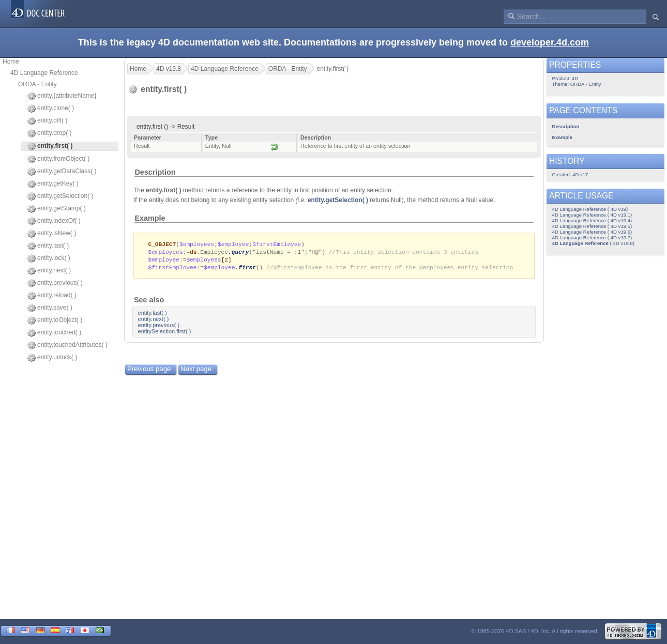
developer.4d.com (550, 42)
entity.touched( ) (54, 333)
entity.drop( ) (49, 133)
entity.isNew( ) (52, 234)
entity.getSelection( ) (60, 196)
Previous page (149, 371)
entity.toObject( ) (55, 320)
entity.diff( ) (47, 121)
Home (11, 62)
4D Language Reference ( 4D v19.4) (592, 220)
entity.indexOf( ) (54, 221)
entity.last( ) (48, 246)
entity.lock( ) (49, 258)
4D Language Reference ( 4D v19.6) (592, 232)
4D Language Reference (44, 73)
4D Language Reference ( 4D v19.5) (592, 226)
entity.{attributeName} (62, 96)
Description (155, 172)
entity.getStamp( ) (57, 209)
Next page (196, 371)
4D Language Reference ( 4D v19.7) (592, 237)
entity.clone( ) (51, 109)
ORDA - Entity (37, 84)
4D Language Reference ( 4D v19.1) (592, 215)
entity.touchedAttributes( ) (67, 345)
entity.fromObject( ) (58, 159)
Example (150, 218)
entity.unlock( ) (52, 358)
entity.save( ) (50, 308)
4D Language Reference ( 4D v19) (590, 209)
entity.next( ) (49, 271)
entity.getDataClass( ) (62, 172)
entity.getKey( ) (53, 184)
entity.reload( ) (52, 296)
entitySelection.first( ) (165, 333)
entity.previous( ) (55, 283)
